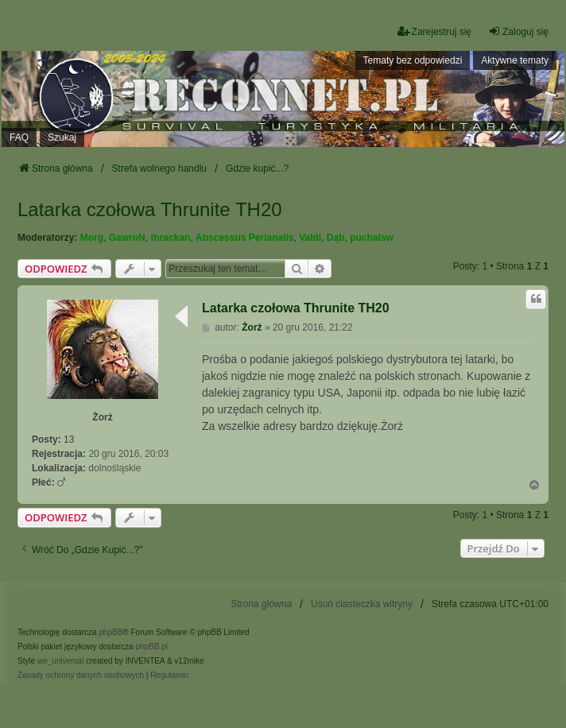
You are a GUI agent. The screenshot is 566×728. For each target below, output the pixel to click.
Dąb (336, 238)
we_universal (60, 661)
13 (69, 440)
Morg (92, 238)
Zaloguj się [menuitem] (518, 31)
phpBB (110, 632)
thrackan (170, 238)
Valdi (310, 238)
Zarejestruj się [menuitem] (434, 31)
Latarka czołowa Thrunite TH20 (150, 209)
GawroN (127, 238)
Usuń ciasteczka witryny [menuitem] (362, 604)
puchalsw (372, 238)
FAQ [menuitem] (19, 137)
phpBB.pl (151, 647)
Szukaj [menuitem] (62, 137)
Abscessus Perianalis (244, 238)
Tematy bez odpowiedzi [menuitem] (413, 60)
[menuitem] (81, 676)
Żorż (102, 417)
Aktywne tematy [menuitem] (515, 60)
